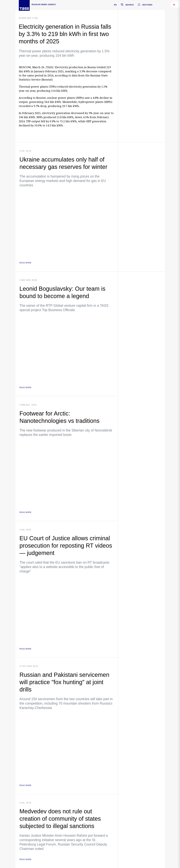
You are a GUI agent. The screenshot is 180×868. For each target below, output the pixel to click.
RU (115, 5)
